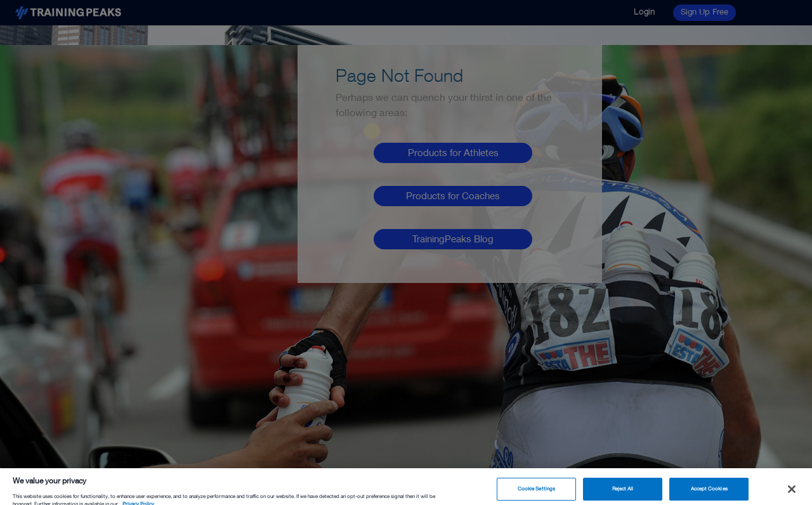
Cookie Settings (536, 491)
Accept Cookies (709, 491)
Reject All (623, 491)
